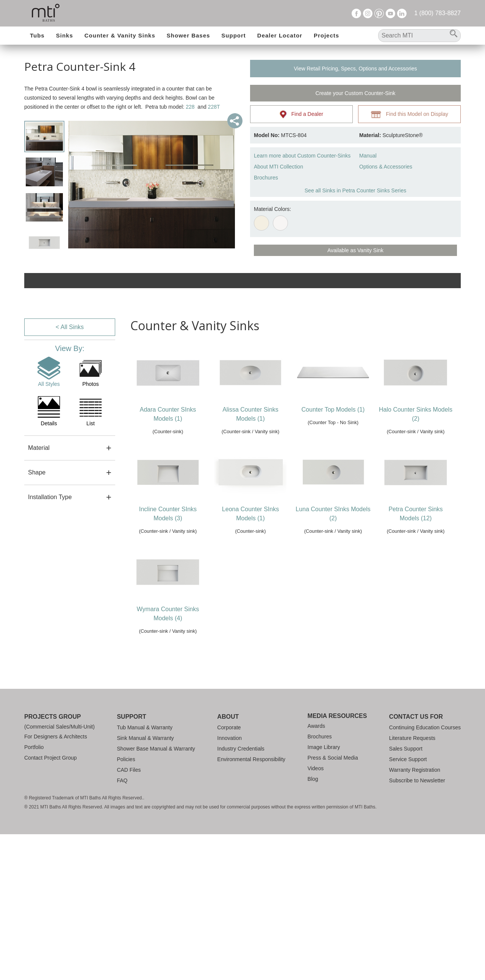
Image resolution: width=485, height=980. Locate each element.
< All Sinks (70, 327)
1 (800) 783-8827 (437, 13)
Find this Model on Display (409, 114)
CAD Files (129, 770)
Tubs (37, 35)
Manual (368, 156)
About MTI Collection (278, 167)
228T (214, 107)
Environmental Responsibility (251, 759)
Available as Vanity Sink (355, 250)
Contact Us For (416, 717)
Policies (126, 759)
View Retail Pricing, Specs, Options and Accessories (355, 69)
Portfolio (34, 747)
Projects (326, 35)
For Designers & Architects (56, 737)
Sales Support (406, 749)
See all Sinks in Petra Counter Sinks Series (355, 190)
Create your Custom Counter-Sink (356, 93)
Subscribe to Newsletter (417, 780)
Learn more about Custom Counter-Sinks (302, 156)
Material (39, 448)
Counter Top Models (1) (333, 410)
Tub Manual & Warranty (145, 727)
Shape (37, 472)
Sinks (65, 35)
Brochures (266, 178)
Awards (316, 726)
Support (234, 35)
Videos (316, 768)
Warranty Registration (415, 770)
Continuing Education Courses (425, 727)
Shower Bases (189, 35)
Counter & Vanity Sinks (120, 35)
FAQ (122, 780)
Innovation (229, 738)
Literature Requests (412, 738)
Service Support (408, 759)
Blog (313, 779)
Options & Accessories (386, 167)
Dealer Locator (280, 35)
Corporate (229, 727)
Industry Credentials (241, 749)
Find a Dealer (301, 114)
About (228, 717)
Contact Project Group (51, 758)
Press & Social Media (333, 758)
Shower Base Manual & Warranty (156, 749)
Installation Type (50, 497)
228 (190, 107)
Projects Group (52, 717)
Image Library (324, 747)
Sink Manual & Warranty (145, 738)
